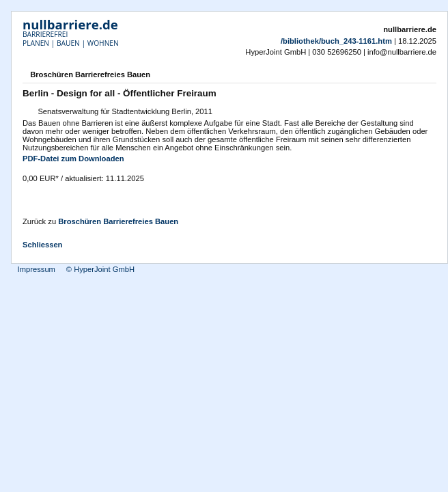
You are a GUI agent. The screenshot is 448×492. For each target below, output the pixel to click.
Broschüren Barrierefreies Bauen (118, 221)
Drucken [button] (428, 76)
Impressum (37, 269)
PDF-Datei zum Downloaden (73, 159)
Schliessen (42, 245)
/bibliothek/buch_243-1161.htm (336, 41)
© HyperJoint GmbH (100, 269)
